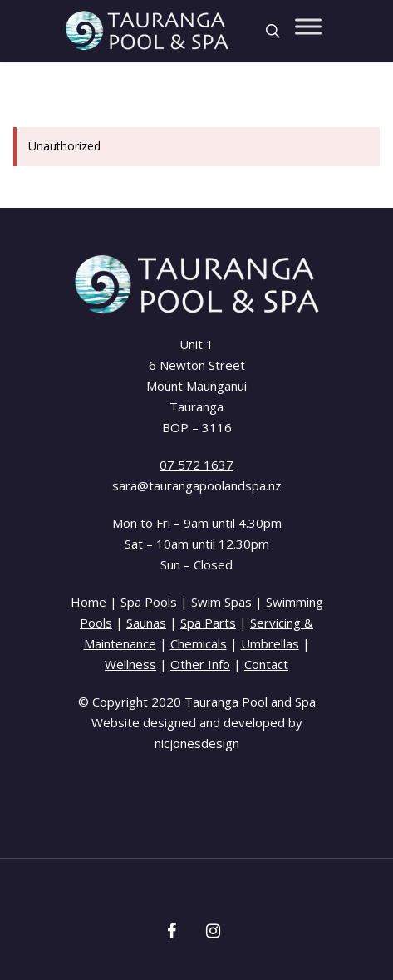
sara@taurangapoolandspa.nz (197, 485)
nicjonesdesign (197, 743)
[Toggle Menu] (308, 26)
